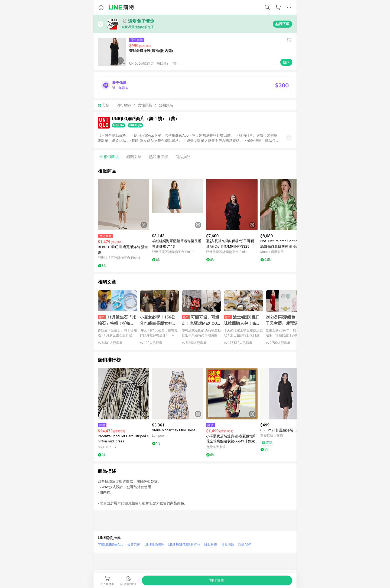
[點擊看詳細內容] (123, 205)
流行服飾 (124, 105)
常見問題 (228, 545)
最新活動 (134, 545)
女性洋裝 (145, 105)
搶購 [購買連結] (286, 62)
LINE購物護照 (154, 545)
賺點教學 (211, 545)
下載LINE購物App (110, 545)
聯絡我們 (245, 545)
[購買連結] (217, 580)
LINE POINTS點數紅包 (184, 545)
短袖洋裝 (166, 105)
